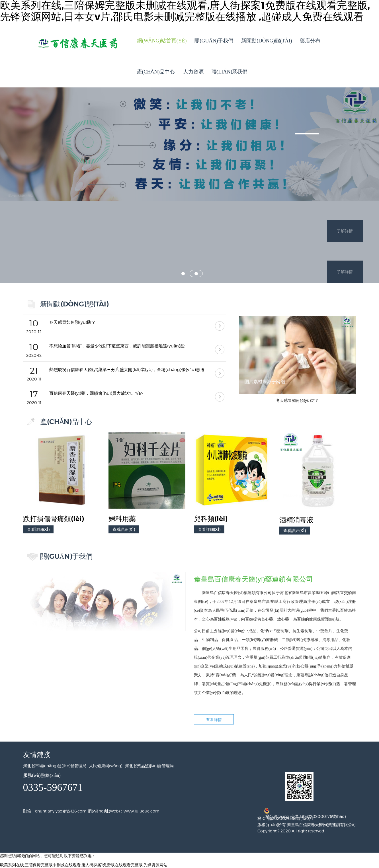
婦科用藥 (122, 519)
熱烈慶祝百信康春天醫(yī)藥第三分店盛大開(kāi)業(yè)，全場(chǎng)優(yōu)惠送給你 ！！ (130, 370)
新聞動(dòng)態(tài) (267, 41)
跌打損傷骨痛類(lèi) (53, 519)
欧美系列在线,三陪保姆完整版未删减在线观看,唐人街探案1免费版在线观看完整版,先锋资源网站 (84, 865)
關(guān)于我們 (214, 41)
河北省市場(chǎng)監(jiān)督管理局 (55, 766)
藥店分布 (310, 41)
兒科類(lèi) (211, 519)
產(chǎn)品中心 (156, 72)
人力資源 (193, 72)
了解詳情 (345, 185)
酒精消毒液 (296, 520)
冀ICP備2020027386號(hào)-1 (285, 818)
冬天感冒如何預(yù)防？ (72, 322)
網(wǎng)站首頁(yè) (162, 41)
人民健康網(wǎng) (106, 766)
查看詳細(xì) (38, 529)
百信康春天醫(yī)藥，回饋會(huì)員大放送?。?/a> (96, 393)
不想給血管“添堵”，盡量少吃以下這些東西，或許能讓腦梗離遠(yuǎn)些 (117, 346)
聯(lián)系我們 (230, 72)
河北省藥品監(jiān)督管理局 (149, 766)
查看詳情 (214, 719)
